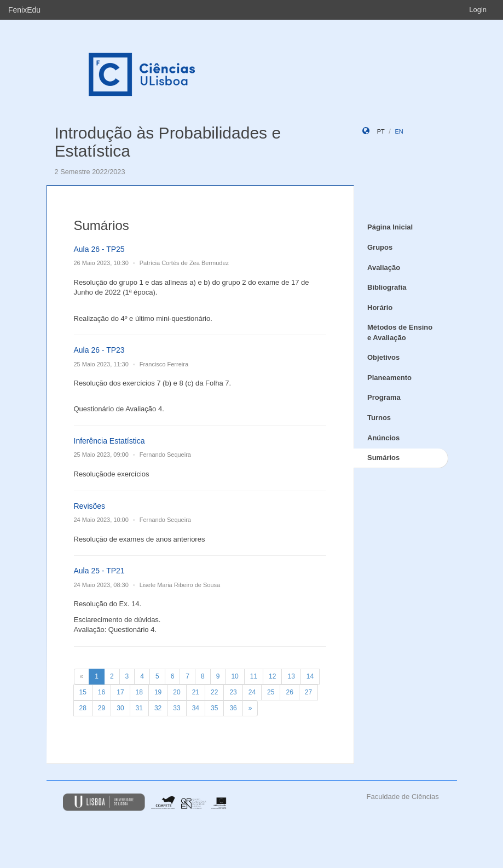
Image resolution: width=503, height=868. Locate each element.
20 (177, 692)
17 (120, 692)
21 (196, 692)
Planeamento (389, 378)
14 (310, 676)
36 (233, 708)
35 (214, 708)
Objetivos (383, 357)
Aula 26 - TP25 (99, 249)
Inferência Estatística (109, 441)
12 (272, 676)
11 (254, 676)
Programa (384, 397)
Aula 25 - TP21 (99, 571)
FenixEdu (24, 10)
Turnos (379, 418)
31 (139, 708)
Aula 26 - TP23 (99, 350)
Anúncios (383, 438)
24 (252, 692)
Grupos (380, 247)
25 (271, 692)
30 (120, 708)
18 (139, 692)
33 (177, 708)
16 (102, 692)
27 (308, 692)
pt (381, 131)
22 (214, 692)
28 (83, 708)
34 (196, 708)
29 (102, 708)
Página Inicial (390, 227)
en (399, 131)
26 (289, 692)
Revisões (90, 506)
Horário (380, 307)
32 (158, 708)
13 (291, 676)
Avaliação (384, 268)
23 (233, 692)
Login (478, 10)
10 (235, 676)
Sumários (383, 458)
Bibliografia (387, 287)
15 (83, 692)
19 (158, 692)
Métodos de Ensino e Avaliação (400, 332)
